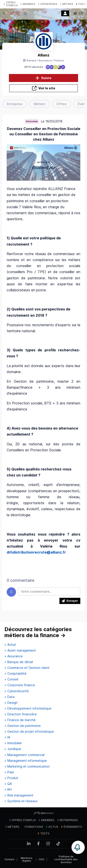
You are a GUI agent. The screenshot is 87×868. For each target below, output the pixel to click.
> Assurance (14, 656)
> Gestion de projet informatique (29, 732)
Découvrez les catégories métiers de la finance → (38, 632)
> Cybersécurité (17, 691)
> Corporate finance (20, 685)
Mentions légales (27, 859)
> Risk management (19, 795)
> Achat (10, 645)
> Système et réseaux (21, 801)
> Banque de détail (19, 662)
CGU (41, 859)
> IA (7, 737)
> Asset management (20, 650)
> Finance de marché (20, 720)
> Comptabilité (15, 674)
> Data (9, 697)
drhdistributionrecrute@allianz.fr (36, 552)
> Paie (9, 772)
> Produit (11, 778)
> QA (8, 784)
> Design (11, 703)
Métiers (39, 104)
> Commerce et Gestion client (27, 668)
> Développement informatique (28, 708)
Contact (9, 859)
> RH (8, 790)
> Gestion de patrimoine (23, 726)
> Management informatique (26, 761)
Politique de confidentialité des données (66, 859)
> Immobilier (13, 743)
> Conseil (11, 679)
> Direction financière (21, 714)
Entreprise (15, 104)
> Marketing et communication (27, 766)
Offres (62, 104)
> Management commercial (24, 755)
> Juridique (13, 749)
